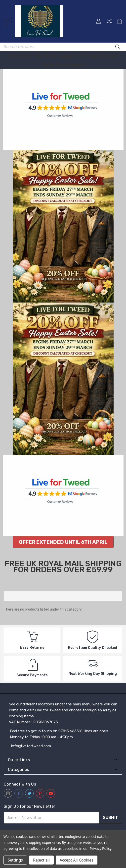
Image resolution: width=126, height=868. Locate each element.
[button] (63, 542)
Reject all (41, 860)
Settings (15, 860)
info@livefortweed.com (31, 746)
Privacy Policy (101, 848)
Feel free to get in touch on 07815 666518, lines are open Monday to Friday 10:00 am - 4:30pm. (59, 734)
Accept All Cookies (77, 860)
